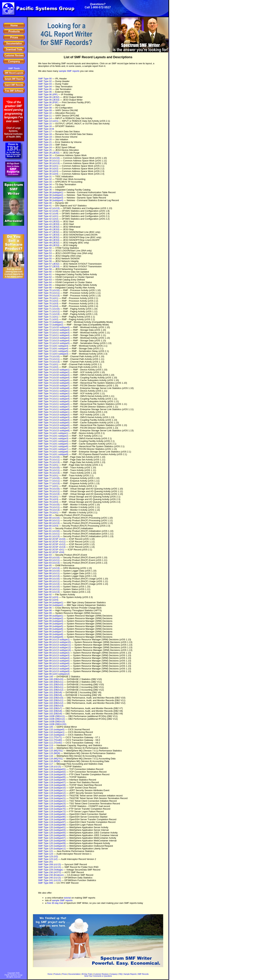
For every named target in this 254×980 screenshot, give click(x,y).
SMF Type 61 (45, 274)
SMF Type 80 (45, 515)
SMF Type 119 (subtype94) (52, 814)
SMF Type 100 (46, 677)
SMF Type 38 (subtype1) (51, 192)
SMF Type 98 (45, 610)
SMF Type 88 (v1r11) (49, 573)
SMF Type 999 (46, 883)
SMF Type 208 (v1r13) (49, 864)
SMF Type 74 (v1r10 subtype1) (54, 370)
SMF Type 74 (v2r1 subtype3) (53, 438)
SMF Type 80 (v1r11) (49, 520)
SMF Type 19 (45, 137)
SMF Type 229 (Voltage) (50, 870)
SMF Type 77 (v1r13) (49, 483)
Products (57, 974)
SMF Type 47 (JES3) (49, 235)
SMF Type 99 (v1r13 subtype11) (54, 645)
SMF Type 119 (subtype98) (52, 825)
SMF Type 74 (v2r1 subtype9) (53, 454)
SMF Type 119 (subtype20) (52, 796)
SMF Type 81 (45, 528)
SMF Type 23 (45, 145)
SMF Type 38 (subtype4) (51, 200)
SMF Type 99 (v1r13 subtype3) (54, 655)
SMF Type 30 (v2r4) (48, 174)
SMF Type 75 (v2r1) (48, 465)
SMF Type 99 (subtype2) (51, 618)
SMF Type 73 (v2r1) (48, 364)
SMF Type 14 (45, 118)
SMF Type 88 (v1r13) (49, 576)
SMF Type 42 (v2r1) (48, 216)
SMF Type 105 (46, 727)
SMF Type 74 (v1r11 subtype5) (54, 401)
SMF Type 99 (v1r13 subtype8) (54, 669)
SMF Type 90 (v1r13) (49, 592)
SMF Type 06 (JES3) (49, 100)
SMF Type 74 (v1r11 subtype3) (54, 396)
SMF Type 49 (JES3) (49, 245)
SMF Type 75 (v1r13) (49, 462)
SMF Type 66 (45, 288)
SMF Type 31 (45, 176)
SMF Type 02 (45, 81)
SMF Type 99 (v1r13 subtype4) (54, 658)
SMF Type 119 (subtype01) (52, 769)
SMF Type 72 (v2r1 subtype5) (53, 351)
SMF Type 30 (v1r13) (49, 163)
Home (50, 974)
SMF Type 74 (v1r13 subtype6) (54, 425)
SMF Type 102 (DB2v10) (51, 698)
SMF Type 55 (45, 258)
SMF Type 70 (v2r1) (48, 298)
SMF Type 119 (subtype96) (52, 819)
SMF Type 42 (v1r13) (49, 208)
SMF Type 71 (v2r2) (48, 319)
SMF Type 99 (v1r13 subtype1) (54, 639)
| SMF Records (143, 974)
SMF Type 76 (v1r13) (49, 473)
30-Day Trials (87, 974)
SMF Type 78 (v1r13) (49, 494)
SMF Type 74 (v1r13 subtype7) (54, 428)
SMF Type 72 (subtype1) (51, 322)
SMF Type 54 (45, 256)
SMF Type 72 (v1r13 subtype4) (54, 341)
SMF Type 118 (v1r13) (49, 766)
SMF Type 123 (46, 854)
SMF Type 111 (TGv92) (50, 743)
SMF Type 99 (45, 613)
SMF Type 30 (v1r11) (49, 161)
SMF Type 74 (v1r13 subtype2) (54, 415)
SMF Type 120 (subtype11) (52, 849)
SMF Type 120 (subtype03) (52, 830)
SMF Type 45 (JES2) (49, 227)
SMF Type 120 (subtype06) (52, 835)
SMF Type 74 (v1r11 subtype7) (54, 407)
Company (114, 974)
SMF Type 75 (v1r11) (49, 460)
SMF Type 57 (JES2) (49, 264)
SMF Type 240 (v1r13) (49, 878)
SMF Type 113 (46, 745)
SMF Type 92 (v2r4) (48, 600)
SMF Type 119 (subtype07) (52, 782)
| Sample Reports (130, 974)
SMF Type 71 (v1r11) (49, 311)
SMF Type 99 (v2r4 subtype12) (54, 674)
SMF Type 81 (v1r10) (49, 531)
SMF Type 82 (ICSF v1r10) (52, 539)
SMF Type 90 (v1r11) (49, 589)
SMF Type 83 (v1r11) (49, 560)
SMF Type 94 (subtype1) (51, 602)
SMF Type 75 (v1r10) (49, 457)
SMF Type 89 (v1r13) (49, 584)
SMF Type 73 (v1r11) (49, 359)
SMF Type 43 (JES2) (49, 221)
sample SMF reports (69, 71)
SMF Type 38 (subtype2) (51, 195)
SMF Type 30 (45, 155)
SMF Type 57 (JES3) (49, 266)
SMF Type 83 (45, 555)
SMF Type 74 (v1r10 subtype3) (54, 375)
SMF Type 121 (46, 851)
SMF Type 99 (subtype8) (51, 634)
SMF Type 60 (45, 272)
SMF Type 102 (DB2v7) (50, 708)
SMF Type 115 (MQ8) (49, 753)
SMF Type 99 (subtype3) (51, 621)
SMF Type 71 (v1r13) (49, 314)
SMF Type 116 (46, 756)
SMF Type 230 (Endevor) (51, 875)
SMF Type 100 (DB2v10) (51, 679)
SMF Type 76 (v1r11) (49, 470)
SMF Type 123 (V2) (48, 856)
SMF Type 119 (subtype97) (52, 822)
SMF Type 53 (45, 253)
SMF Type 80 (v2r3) (48, 526)
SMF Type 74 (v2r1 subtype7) (53, 449)
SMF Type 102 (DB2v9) (50, 714)
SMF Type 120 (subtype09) (52, 843)
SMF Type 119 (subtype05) (52, 777)
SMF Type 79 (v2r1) (48, 512)
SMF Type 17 (45, 131)
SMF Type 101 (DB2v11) (51, 687)
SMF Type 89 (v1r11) (49, 581)
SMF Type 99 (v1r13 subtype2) (54, 653)
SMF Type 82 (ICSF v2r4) (51, 552)
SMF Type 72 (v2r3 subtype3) (53, 354)
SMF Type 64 (45, 282)
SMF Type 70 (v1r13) (49, 296)
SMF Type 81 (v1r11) (49, 534)
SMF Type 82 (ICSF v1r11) (52, 542)
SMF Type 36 (45, 190)
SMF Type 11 (45, 116)
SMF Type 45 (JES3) (49, 229)
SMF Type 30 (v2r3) (48, 171)
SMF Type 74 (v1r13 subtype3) (54, 417)
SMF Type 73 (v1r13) (49, 362)
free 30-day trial (55, 903)
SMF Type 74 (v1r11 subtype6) (54, 404)
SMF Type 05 (45, 89)
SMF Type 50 (45, 248)
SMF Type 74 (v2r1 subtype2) (53, 436)
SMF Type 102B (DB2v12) (52, 719)
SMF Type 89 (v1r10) (49, 579)
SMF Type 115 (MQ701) (50, 751)
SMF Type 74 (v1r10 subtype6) (54, 383)
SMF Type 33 (45, 182)
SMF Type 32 (45, 179)
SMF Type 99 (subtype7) (51, 632)
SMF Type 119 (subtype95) (52, 817)
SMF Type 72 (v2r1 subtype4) (53, 348)
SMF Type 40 (45, 203)
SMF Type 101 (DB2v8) (50, 692)
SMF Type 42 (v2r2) (48, 219)
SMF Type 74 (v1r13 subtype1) (54, 412)
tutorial (67, 898)
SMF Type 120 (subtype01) (52, 827)
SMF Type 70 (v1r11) (49, 293)
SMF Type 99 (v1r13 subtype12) (54, 647)
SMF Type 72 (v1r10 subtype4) (54, 330)
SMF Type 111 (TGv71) (50, 737)
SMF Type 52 (45, 251)
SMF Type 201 (46, 862)
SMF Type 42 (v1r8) (48, 211)
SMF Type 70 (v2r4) (48, 306)
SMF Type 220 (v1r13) (49, 867)
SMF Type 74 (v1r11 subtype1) (54, 391)
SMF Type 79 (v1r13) (49, 510)
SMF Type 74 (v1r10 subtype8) (54, 388)
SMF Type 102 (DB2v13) (51, 706)
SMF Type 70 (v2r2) (48, 301)
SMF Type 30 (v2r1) (48, 166)
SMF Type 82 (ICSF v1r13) (52, 547)
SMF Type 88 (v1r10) (49, 571)
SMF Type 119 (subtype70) (52, 809)
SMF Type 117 (46, 764)
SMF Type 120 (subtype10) (52, 846)
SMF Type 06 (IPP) (48, 94)
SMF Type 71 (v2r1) (48, 317)
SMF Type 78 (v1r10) (49, 489)
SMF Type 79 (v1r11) (49, 507)
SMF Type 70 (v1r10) (49, 290)
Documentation (74, 974)
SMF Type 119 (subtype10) (52, 788)
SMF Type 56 (45, 261)
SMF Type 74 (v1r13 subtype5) (54, 423)
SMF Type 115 (46, 748)
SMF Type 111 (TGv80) (50, 740)
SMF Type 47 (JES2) (49, 232)
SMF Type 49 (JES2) (49, 243)
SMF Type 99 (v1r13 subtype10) (54, 642)
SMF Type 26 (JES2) (49, 153)
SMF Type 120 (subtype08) (52, 841)
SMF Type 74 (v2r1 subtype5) (53, 444)
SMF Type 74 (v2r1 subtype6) (53, 446)
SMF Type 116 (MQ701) (50, 759)
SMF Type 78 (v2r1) (48, 497)
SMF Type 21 (45, 142)
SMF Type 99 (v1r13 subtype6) (54, 663)
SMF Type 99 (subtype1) (51, 616)
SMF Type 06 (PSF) (48, 102)
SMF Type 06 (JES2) (49, 97)
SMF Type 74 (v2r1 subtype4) (53, 441)
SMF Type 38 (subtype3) (51, 198)
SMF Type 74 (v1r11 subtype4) (54, 399)
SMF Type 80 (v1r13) (49, 523)
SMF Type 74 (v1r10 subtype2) (54, 372)
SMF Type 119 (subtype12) (52, 793)
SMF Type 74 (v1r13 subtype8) (54, 430)
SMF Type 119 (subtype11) (52, 790)
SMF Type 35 (45, 187)
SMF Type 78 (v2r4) (48, 502)
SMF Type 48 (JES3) (49, 240)
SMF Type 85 (45, 565)
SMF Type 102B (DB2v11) (52, 716)
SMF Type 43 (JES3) (49, 224)
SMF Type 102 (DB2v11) (51, 700)
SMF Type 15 (45, 124)
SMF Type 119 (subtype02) (52, 772)
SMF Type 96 (45, 608)
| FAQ (120, 974)
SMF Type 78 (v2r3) (48, 499)
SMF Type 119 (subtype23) (52, 804)
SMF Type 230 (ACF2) (50, 872)
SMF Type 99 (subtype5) (51, 626)
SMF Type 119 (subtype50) (52, 806)
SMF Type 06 (45, 92)
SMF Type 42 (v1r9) (48, 214)
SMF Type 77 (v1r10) (49, 478)
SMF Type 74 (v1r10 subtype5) (54, 380)
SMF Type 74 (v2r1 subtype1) (53, 433)
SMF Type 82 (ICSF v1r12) (52, 544)
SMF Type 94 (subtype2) (51, 605)
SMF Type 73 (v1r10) (49, 356)
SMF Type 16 (45, 126)
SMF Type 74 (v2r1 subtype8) (53, 452)
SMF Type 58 (45, 269)
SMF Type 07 (45, 105)
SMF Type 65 (45, 285)
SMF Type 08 (45, 108)
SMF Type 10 (45, 113)
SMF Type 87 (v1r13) (49, 568)
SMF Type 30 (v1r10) (49, 158)
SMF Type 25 (45, 150)
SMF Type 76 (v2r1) (48, 475)
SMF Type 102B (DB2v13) (52, 722)
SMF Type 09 (45, 110)
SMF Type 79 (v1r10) (49, 505)
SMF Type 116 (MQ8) (49, 761)
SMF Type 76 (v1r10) (49, 468)
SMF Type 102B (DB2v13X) (52, 724)
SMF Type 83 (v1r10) (49, 557)
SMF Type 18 (45, 134)
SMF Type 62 (45, 277)
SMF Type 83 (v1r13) (49, 563)
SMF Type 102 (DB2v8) (50, 711)
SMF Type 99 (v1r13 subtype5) (54, 661)
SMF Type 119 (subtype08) (52, 785)
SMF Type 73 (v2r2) (48, 367)
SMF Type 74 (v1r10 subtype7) (54, 385)
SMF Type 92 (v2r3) (48, 597)
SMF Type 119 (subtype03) (52, 774)
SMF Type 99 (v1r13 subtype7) (54, 666)
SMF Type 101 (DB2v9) (50, 695)
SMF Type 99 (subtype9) (51, 637)
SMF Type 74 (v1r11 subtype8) (54, 409)
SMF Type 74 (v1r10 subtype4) (54, 378)
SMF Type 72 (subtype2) (51, 325)
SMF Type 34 (45, 184)
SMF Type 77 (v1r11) (49, 481)
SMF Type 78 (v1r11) (49, 491)
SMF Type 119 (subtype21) (52, 798)
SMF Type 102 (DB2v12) (51, 703)
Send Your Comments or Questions (98, 976)
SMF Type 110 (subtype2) (51, 735)
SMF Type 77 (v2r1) (48, 486)
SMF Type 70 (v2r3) (48, 303)
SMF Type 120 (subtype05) (52, 833)
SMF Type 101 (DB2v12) (51, 690)
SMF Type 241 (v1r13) (49, 880)
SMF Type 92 (45, 595)
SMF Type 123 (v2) (48, 859)
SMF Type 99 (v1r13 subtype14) (54, 650)
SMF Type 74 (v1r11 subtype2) (54, 393)
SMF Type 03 (45, 84)
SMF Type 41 (45, 206)
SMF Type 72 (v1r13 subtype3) (54, 338)
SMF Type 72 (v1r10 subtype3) (54, 327)
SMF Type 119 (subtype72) (52, 811)
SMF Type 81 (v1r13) (49, 536)
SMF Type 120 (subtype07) (52, 838)
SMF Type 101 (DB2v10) (51, 684)
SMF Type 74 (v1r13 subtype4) (54, 420)
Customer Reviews (101, 974)
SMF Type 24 (45, 147)
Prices (65, 974)
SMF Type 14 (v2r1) (48, 121)
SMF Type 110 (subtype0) (51, 729)
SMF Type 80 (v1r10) (49, 518)
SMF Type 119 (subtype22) (52, 801)
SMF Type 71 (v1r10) (49, 309)
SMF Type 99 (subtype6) (51, 629)
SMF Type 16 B (46, 129)
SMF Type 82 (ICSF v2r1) (51, 550)
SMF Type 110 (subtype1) (51, 732)
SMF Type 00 (45, 79)
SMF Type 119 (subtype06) (52, 780)
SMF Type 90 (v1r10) (49, 587)
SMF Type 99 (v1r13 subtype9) (54, 671)
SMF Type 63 (45, 280)
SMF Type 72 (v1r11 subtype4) (54, 335)
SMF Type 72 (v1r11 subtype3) (54, 333)
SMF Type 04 (45, 87)
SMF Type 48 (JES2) (49, 237)
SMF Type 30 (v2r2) (48, 169)
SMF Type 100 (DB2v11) (51, 682)
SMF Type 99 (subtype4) (51, 624)
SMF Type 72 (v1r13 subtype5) (54, 343)
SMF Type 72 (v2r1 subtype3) (53, 346)
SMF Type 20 (45, 139)
